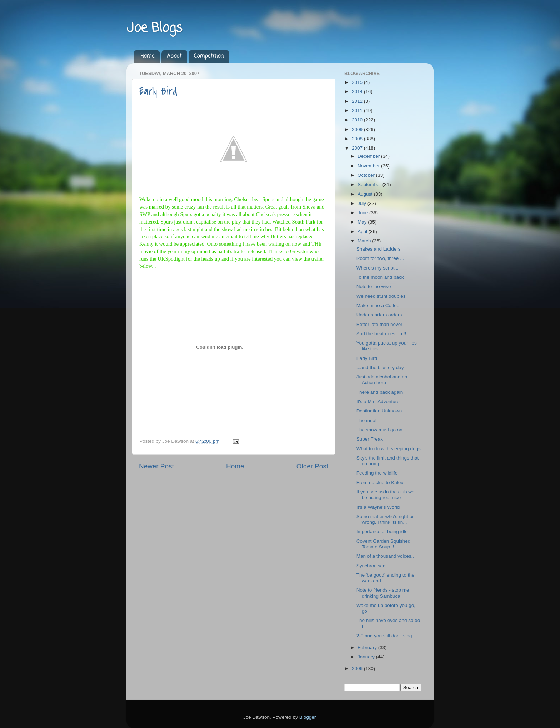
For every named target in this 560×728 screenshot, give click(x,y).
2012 (358, 101)
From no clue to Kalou (380, 483)
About (174, 56)
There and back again (380, 392)
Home (147, 56)
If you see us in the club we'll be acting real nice (387, 495)
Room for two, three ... (380, 258)
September (370, 184)
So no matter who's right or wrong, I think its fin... (385, 519)
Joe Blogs (154, 28)
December (369, 156)
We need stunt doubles (381, 296)
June (363, 213)
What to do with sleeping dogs (389, 449)
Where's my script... (377, 268)
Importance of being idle (382, 531)
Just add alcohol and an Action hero (382, 380)
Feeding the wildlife (377, 473)
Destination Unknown (379, 411)
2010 (358, 120)
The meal (366, 420)
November (369, 166)
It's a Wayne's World (378, 507)
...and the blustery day (380, 368)
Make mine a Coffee (378, 305)
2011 (358, 111)
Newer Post (156, 466)
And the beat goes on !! (381, 334)
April (363, 232)
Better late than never (379, 324)
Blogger (307, 717)
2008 (358, 139)
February (368, 647)
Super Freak (370, 439)
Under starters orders (379, 315)
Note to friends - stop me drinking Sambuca (383, 593)
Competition (209, 56)
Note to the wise (374, 287)
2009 (358, 129)
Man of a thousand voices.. (385, 556)
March (365, 241)
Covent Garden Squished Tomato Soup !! (384, 544)
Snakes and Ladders (379, 249)
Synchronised (371, 566)
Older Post (312, 466)
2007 (358, 148)
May (363, 222)
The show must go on (379, 430)
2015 (358, 82)
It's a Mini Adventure (378, 401)
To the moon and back (380, 277)
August (366, 194)
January (367, 657)
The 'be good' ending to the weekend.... (386, 578)
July (362, 203)
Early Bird (158, 91)
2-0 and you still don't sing (384, 636)
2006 (358, 669)
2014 (358, 92)
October (367, 175)
